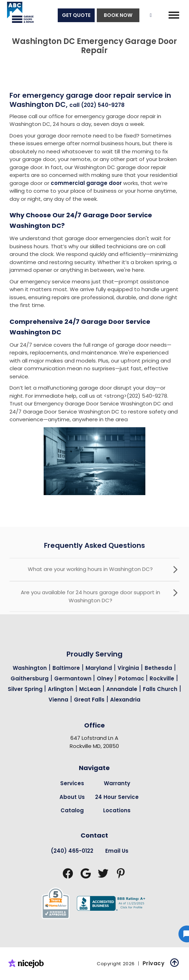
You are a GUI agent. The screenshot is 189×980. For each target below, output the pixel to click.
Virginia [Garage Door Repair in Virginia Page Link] (128, 668)
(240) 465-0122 (72, 851)
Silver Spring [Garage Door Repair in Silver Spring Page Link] (26, 689)
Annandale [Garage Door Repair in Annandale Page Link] (122, 689)
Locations (117, 810)
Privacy (154, 963)
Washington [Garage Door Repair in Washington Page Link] (30, 668)
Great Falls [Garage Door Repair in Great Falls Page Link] (89, 700)
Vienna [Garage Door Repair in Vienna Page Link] (58, 700)
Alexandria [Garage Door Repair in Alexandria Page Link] (125, 700)
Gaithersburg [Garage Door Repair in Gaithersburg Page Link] (30, 678)
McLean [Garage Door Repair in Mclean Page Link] (90, 689)
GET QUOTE (76, 15)
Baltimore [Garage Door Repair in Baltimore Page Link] (66, 668)
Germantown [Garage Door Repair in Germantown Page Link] (74, 678)
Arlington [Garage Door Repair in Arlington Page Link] (61, 689)
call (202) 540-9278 (97, 105)
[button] (174, 15)
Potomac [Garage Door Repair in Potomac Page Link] (132, 678)
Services (72, 783)
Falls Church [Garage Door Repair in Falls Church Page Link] (160, 689)
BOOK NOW (118, 15)
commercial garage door (86, 183)
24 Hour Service (117, 797)
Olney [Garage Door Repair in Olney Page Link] (106, 678)
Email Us (117, 851)
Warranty (117, 783)
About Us (72, 797)
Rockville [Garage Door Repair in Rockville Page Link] (162, 678)
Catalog (72, 810)
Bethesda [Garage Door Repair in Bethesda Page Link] (158, 668)
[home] (17, 15)
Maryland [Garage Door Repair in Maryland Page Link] (99, 668)
